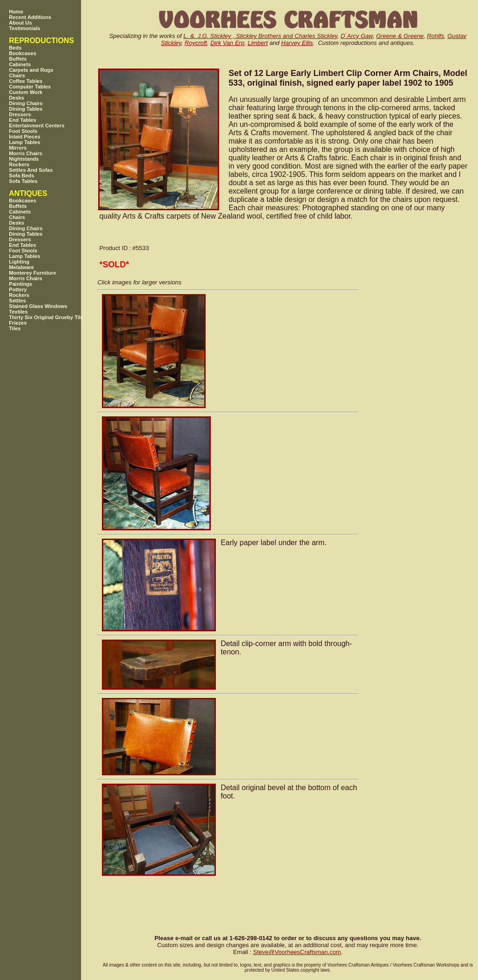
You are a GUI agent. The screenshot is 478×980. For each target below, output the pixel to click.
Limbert (258, 43)
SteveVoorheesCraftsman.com (297, 952)
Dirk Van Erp (227, 43)
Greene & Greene (400, 36)
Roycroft (196, 43)
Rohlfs (436, 36)
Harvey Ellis (297, 43)
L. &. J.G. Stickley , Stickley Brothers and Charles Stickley (260, 36)
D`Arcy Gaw (356, 36)
